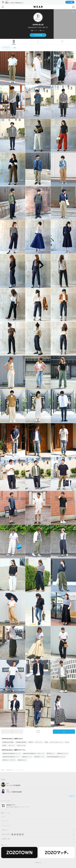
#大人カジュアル (21, 745)
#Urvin (46, 742)
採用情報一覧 (72, 796)
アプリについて (6, 826)
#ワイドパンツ (39, 742)
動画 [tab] (15, 48)
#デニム (67, 742)
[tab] (14, 42)
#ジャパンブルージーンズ (57, 742)
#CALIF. (4, 745)
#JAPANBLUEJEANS (21, 742)
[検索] (73, 7)
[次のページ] (64, 732)
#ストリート (12, 745)
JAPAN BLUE (9, 770)
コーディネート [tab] (7, 48)
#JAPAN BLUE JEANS (8, 742)
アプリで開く (70, 2)
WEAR (2, 770)
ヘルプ (3, 817)
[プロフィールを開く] (38, 28)
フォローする (38, 35)
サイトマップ (5, 821)
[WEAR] (38, 7)
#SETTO (31, 742)
